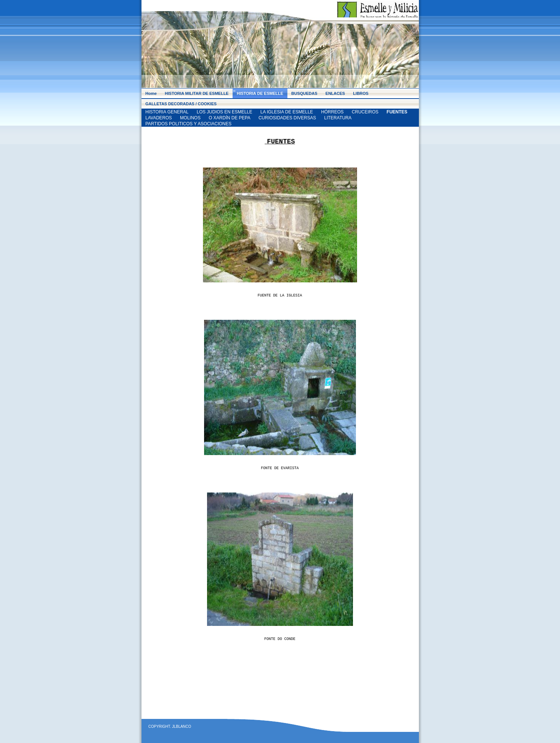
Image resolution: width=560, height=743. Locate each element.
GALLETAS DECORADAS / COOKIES (181, 104)
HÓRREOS (332, 112)
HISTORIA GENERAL (167, 112)
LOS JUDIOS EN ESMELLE (224, 112)
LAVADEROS (159, 118)
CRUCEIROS (365, 112)
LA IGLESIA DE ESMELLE (287, 112)
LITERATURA (338, 118)
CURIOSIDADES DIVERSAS (287, 118)
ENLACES (335, 93)
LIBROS (361, 93)
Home (151, 93)
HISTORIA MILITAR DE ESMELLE (197, 93)
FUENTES (397, 112)
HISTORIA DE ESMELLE (260, 93)
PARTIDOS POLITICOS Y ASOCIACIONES (189, 124)
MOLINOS (190, 118)
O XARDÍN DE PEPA (229, 118)
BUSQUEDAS (304, 93)
